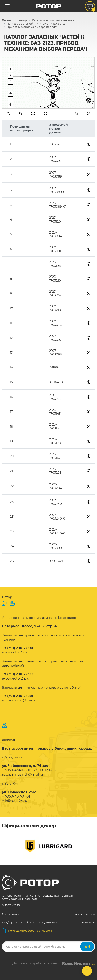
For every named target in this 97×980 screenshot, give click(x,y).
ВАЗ (46, 24)
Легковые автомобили (22, 24)
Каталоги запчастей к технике (53, 20)
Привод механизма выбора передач (32, 27)
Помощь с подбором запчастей (27, 931)
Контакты (88, 922)
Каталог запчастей (82, 914)
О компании (11, 914)
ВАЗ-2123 (59, 24)
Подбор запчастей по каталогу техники (30, 922)
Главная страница (15, 20)
